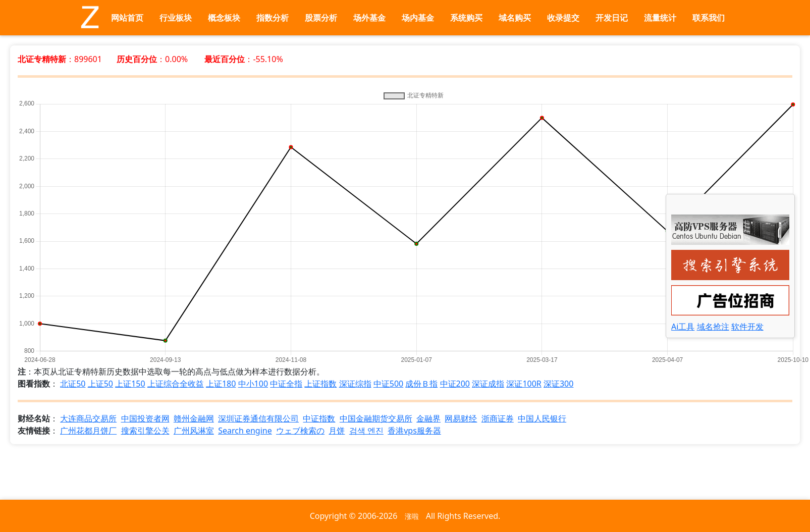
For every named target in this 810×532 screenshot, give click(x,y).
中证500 (388, 384)
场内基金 (418, 18)
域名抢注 (713, 327)
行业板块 (176, 18)
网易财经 (461, 418)
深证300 (558, 384)
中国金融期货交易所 (376, 418)
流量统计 (660, 18)
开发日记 (612, 18)
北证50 (73, 384)
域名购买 (515, 18)
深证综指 (355, 384)
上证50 (100, 384)
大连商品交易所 (88, 418)
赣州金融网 (194, 418)
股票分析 (321, 18)
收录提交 (563, 18)
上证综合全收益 (176, 384)
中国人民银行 (542, 418)
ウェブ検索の (300, 431)
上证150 (130, 384)
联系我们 (709, 18)
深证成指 (488, 384)
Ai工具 (683, 327)
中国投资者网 (145, 418)
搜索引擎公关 (145, 431)
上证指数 (320, 384)
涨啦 (412, 516)
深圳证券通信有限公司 (258, 418)
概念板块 (224, 18)
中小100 (253, 384)
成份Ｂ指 (421, 384)
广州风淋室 (194, 431)
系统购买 (466, 18)
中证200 (455, 384)
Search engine (245, 431)
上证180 (221, 384)
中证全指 (286, 384)
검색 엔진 (366, 431)
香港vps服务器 (414, 431)
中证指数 (319, 418)
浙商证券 (498, 418)
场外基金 (369, 18)
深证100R (524, 384)
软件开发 (747, 327)
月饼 (337, 431)
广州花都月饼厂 (88, 431)
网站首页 (127, 18)
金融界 (428, 418)
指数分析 (273, 18)
